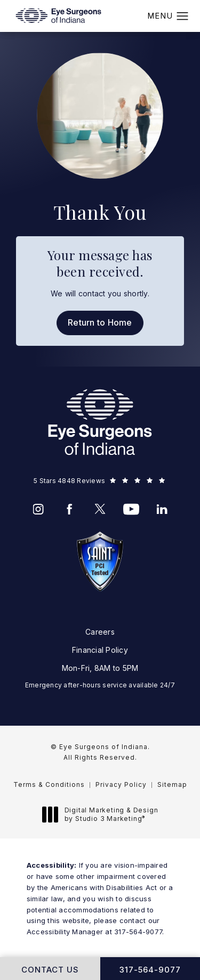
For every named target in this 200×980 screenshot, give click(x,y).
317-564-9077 (138, 932)
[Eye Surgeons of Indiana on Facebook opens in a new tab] (69, 509)
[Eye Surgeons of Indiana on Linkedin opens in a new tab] (162, 509)
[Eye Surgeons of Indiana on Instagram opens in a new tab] (38, 509)
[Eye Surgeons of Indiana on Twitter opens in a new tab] (100, 509)
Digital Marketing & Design (103, 814)
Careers (100, 632)
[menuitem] (38, 509)
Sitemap (172, 784)
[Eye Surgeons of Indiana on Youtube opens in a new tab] (131, 509)
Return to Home (100, 322)
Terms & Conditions (49, 784)
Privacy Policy (121, 784)
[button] (183, 16)
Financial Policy (100, 650)
